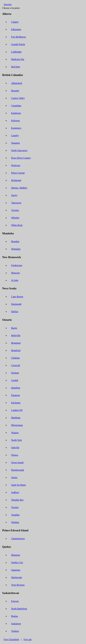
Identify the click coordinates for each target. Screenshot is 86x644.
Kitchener (16, 403)
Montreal (16, 555)
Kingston (16, 395)
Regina (14, 616)
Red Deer (16, 67)
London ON (17, 410)
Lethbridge (16, 52)
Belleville (16, 335)
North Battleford (19, 609)
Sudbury (15, 492)
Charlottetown (18, 539)
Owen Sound (17, 462)
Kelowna (15, 121)
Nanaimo (16, 143)
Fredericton (17, 265)
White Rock (17, 225)
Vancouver (16, 203)
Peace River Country (21, 158)
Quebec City (17, 562)
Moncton (15, 273)
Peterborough (18, 470)
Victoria (15, 210)
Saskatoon (16, 624)
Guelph (15, 380)
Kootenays (16, 128)
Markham (16, 418)
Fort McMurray (19, 37)
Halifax (15, 312)
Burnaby (15, 91)
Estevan (15, 601)
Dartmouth (16, 304)
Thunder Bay (17, 500)
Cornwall (16, 365)
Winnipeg (16, 249)
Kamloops (16, 113)
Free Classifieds (11, 639)
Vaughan (15, 515)
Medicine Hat (18, 59)
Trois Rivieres (18, 585)
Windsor (15, 522)
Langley (15, 135)
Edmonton (16, 29)
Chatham (15, 358)
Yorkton (15, 631)
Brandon (15, 241)
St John (15, 280)
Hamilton (16, 388)
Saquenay (16, 570)
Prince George (18, 173)
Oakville (15, 448)
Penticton (16, 165)
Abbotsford (17, 83)
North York (16, 440)
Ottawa (15, 455)
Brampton (16, 343)
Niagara (15, 433)
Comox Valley (18, 98)
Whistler (15, 218)
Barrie (14, 328)
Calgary (15, 22)
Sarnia (14, 477)
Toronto (15, 507)
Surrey (14, 195)
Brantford (16, 350)
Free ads (28, 639)
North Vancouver (19, 150)
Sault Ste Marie (19, 485)
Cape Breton (17, 297)
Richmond (16, 180)
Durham (15, 373)
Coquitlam (16, 106)
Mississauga (17, 425)
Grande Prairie (18, 44)
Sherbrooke (17, 577)
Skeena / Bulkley (19, 188)
